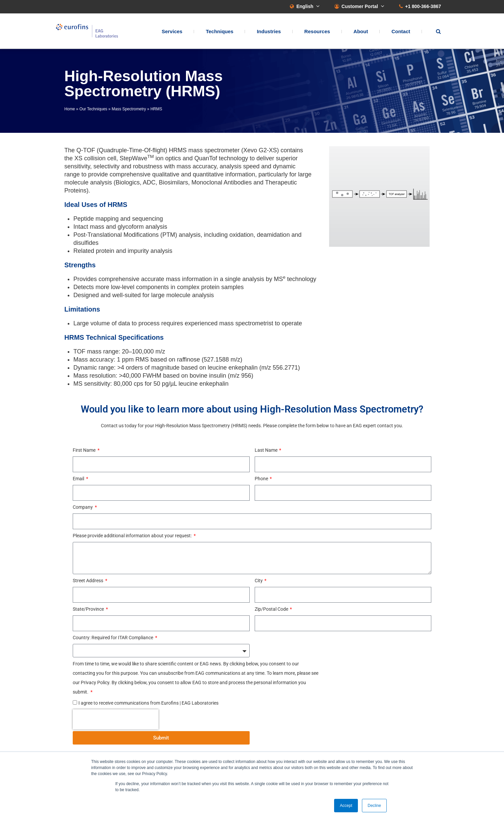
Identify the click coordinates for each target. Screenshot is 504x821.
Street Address (88, 581)
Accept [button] (346, 806)
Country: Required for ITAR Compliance (113, 638)
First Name (85, 450)
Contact (401, 32)
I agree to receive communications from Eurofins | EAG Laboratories (148, 703)
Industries (269, 32)
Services (172, 32)
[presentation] (116, 719)
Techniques (219, 32)
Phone (262, 479)
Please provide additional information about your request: (133, 536)
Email (79, 479)
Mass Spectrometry (129, 109)
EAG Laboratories (89, 31)
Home (70, 109)
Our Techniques (93, 109)
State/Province (89, 609)
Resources (317, 32)
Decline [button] (374, 806)
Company (83, 507)
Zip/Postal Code (272, 609)
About (361, 32)
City (259, 581)
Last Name (267, 450)
